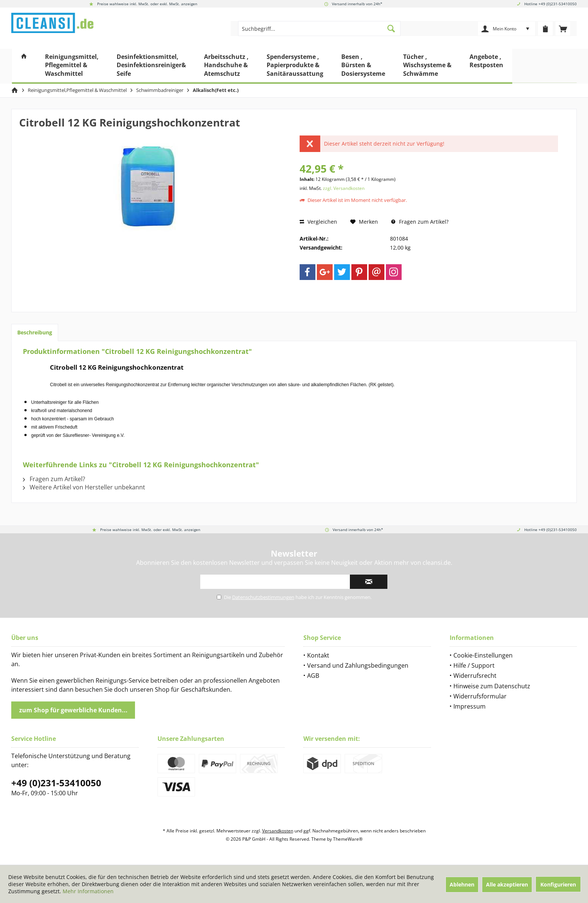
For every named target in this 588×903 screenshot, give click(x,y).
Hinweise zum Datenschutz (492, 686)
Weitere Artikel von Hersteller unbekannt (84, 487)
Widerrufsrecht (475, 676)
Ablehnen (462, 884)
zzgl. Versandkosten (344, 188)
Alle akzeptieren (507, 884)
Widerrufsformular (480, 696)
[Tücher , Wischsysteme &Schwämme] (427, 66)
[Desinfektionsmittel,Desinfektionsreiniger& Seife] (151, 66)
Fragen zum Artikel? (420, 222)
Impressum (469, 706)
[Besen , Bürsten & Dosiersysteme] (363, 66)
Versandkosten (278, 831)
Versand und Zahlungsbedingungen (358, 665)
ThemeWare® (348, 839)
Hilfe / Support (474, 665)
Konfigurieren (558, 884)
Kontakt (318, 655)
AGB (313, 676)
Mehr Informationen (88, 891)
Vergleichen (318, 222)
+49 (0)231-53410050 (56, 783)
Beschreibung (35, 332)
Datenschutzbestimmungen (263, 597)
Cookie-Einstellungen (483, 655)
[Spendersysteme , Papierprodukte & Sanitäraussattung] (295, 66)
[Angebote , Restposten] (486, 66)
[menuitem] (563, 29)
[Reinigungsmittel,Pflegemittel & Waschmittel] (72, 66)
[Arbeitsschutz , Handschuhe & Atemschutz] (226, 66)
